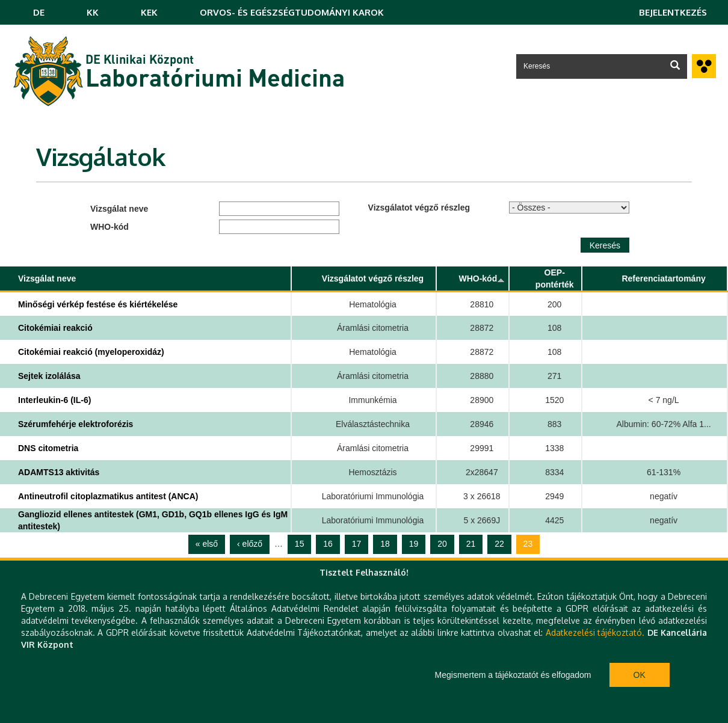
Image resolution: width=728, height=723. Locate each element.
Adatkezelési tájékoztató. (595, 632)
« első (207, 544)
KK (93, 12)
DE (39, 12)
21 (471, 544)
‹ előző (250, 544)
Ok (640, 675)
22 (499, 544)
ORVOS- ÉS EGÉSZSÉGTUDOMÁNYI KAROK (292, 12)
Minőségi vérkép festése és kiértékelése (98, 304)
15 (300, 544)
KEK (149, 12)
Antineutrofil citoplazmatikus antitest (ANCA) (108, 496)
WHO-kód (110, 227)
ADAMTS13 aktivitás (59, 472)
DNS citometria (48, 448)
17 (357, 544)
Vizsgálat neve (119, 209)
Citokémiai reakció (55, 328)
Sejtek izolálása (49, 376)
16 (328, 544)
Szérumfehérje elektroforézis (76, 424)
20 (442, 544)
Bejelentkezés (673, 12)
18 (385, 544)
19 (414, 544)
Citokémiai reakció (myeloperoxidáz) (91, 352)
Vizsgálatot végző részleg (419, 208)
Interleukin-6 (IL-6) (54, 400)
